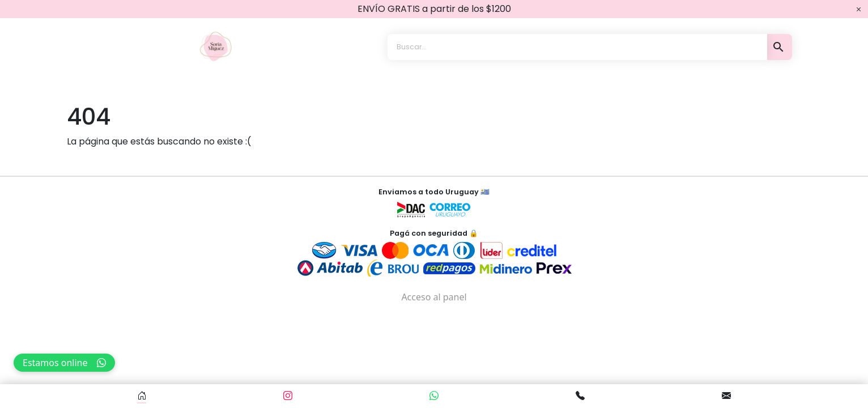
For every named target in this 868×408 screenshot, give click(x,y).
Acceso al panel (434, 297)
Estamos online (64, 363)
